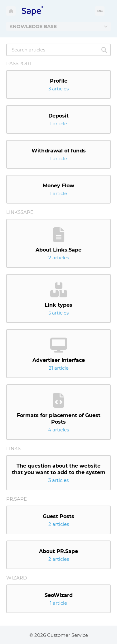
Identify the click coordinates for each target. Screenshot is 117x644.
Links (13, 448)
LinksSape (20, 212)
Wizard (17, 578)
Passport (19, 63)
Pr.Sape (17, 499)
